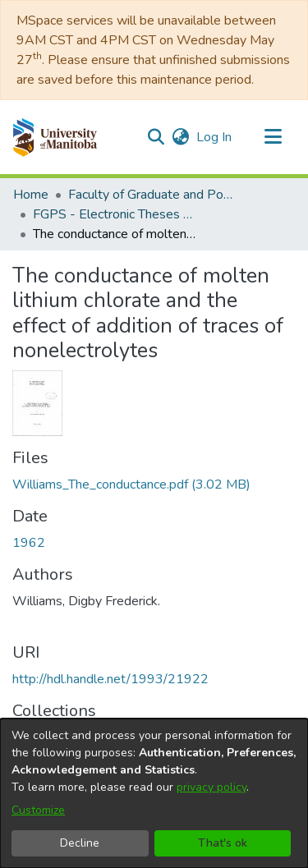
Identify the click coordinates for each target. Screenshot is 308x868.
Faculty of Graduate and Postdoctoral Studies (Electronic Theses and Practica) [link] (150, 195)
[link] (131, 485)
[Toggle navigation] (273, 137)
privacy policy (211, 787)
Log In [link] (215, 137)
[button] (55, 137)
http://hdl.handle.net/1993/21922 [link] (110, 679)
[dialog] (154, 793)
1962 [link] (29, 543)
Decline (80, 843)
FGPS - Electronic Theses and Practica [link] (115, 214)
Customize (38, 810)
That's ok (223, 843)
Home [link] (31, 195)
